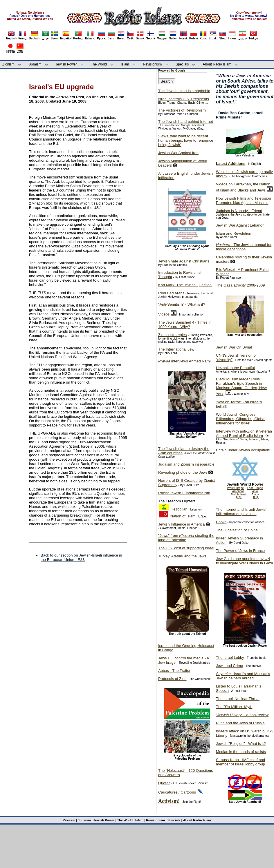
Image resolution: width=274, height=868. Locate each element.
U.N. (239, 498)
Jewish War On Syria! (234, 347)
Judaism (35, 64)
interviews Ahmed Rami (184, 361)
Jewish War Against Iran (178, 153)
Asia (255, 491)
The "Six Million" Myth (234, 707)
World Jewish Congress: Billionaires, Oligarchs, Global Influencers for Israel (241, 419)
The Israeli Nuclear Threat (238, 699)
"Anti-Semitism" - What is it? (182, 304)
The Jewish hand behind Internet (186, 122)
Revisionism (153, 64)
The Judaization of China (237, 530)
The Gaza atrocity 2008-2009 (240, 285)
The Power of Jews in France (240, 551)
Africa (255, 494)
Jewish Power (66, 64)
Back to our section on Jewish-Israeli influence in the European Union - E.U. (81, 557)
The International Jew (176, 349)
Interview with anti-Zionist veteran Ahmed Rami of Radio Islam (244, 433)
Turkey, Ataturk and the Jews (182, 556)
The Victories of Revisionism (182, 110)
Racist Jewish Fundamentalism (184, 493)
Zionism (8, 64)
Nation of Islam (183, 516)
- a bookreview (242, 715)
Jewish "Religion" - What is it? (241, 744)
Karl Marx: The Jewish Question (185, 285)
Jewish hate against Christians (184, 261)
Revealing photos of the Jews (183, 472)
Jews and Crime (229, 666)
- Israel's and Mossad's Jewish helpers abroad (243, 676)
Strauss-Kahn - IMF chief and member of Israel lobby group (240, 762)
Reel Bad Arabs (171, 293)
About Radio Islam (217, 64)
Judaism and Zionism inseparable (186, 464)
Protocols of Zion (172, 679)
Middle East (239, 494)
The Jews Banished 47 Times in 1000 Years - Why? (185, 324)
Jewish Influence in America (181, 524)
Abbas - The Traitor (174, 671)
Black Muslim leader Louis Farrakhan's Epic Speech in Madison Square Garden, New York (241, 386)
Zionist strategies (172, 335)
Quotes (164, 783)
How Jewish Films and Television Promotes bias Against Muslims (244, 200)
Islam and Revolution (234, 233)
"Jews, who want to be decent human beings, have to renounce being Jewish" (186, 140)
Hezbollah (179, 509)
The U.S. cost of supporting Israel (186, 548)
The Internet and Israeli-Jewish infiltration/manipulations (242, 512)
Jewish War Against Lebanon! (241, 225)
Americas (238, 491)
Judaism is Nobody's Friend (239, 211)
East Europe (255, 488)
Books (221, 522)
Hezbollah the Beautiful (235, 368)
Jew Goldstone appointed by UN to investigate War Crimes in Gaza (245, 561)
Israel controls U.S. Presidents (184, 99)
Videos (164, 314)
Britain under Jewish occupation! (243, 450)
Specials (182, 64)
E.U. (256, 498)
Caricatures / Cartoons (177, 792)
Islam (125, 64)
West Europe (235, 488)
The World (99, 64)
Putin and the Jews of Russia (240, 723)
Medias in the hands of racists (241, 752)
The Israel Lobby (230, 658)
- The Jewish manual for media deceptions (244, 247)
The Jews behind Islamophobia (184, 91)
